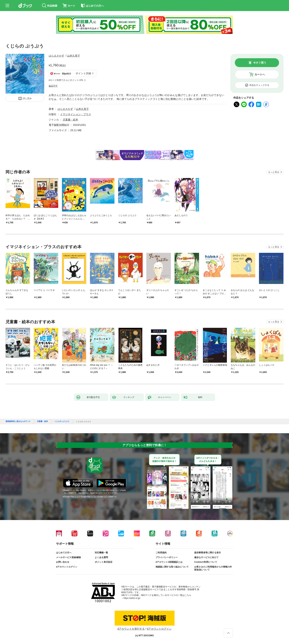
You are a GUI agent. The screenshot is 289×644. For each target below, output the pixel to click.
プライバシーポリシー (167, 557)
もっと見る (274, 172)
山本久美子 (74, 56)
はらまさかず (56, 56)
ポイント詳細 (83, 73)
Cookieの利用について (206, 562)
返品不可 (53, 86)
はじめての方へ (64, 553)
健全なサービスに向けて (206, 557)
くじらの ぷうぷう (62, 421)
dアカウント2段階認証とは (169, 562)
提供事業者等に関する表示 (208, 553)
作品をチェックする (259, 85)
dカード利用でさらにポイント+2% (66, 80)
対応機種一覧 (101, 553)
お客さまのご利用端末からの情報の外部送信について (213, 568)
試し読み (27, 98)
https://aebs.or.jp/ (132, 598)
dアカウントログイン (67, 567)
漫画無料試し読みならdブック (18, 421)
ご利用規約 (161, 553)
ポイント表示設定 (104, 562)
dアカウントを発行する (131, 629)
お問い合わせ (63, 562)
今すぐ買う (260, 63)
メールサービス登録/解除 (68, 557)
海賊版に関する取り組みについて (172, 567)
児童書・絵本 (70, 120)
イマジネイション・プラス (76, 114)
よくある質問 (101, 557)
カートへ (260, 74)
